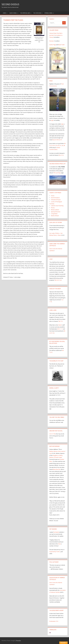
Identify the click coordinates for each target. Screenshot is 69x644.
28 (53, 145)
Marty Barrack (57, 469)
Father (60, 325)
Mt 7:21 (61, 321)
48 (64, 145)
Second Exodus (11, 4)
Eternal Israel (49, 13)
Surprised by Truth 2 (55, 552)
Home (5, 13)
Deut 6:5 (55, 140)
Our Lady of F (53, 233)
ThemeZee (18, 641)
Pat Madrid (56, 532)
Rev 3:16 (61, 155)
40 (61, 280)
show (59, 544)
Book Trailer (62, 45)
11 (62, 329)
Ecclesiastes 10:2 (54, 621)
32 (55, 145)
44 (62, 145)
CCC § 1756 (52, 434)
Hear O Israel (14, 13)
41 (61, 145)
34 (57, 145)
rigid (52, 120)
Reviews (52, 41)
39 (59, 145)
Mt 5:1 (59, 329)
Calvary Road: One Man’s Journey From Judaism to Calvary (56, 35)
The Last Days (57, 173)
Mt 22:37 (59, 140)
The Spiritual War (26, 13)
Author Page (53, 45)
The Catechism (38, 13)
